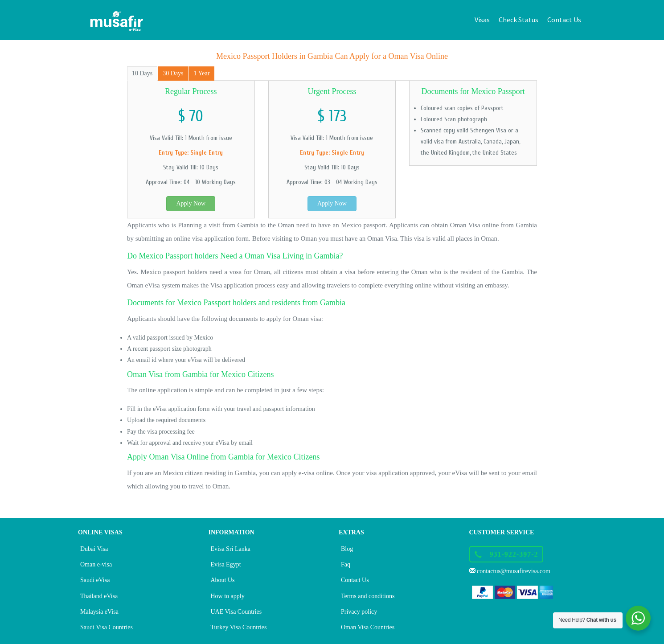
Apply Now (191, 203)
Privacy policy (359, 612)
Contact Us (564, 20)
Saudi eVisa (95, 580)
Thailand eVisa (99, 596)
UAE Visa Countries (236, 612)
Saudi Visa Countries (107, 627)
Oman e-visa (96, 564)
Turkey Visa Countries (239, 627)
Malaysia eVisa (99, 612)
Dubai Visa (94, 549)
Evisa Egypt (226, 564)
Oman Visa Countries (368, 627)
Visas (482, 20)
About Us (223, 580)
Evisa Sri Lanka (231, 549)
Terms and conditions (368, 596)
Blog (347, 549)
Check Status (518, 20)
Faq (346, 564)
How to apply (228, 596)
